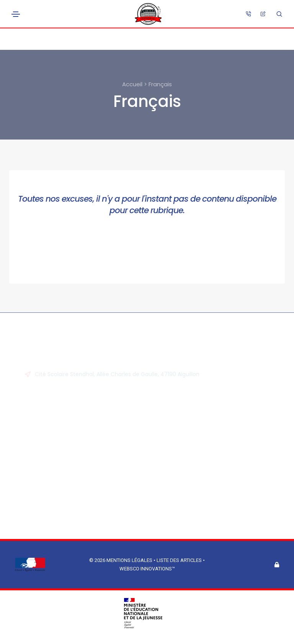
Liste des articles (180, 560)
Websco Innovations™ (147, 569)
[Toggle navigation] (16, 14)
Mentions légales (129, 560)
